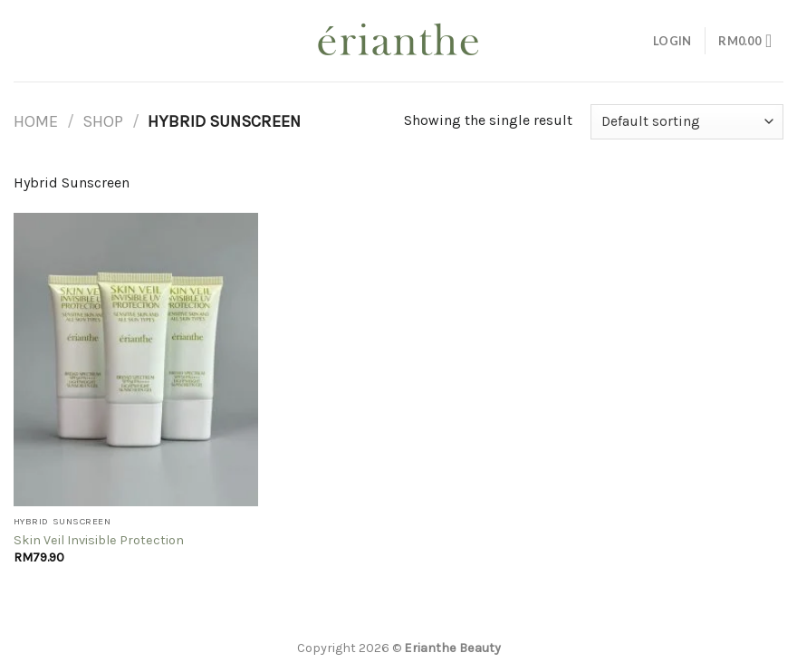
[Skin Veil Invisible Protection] (136, 360)
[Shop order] (687, 122)
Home (36, 121)
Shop (103, 121)
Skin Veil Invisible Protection (99, 540)
